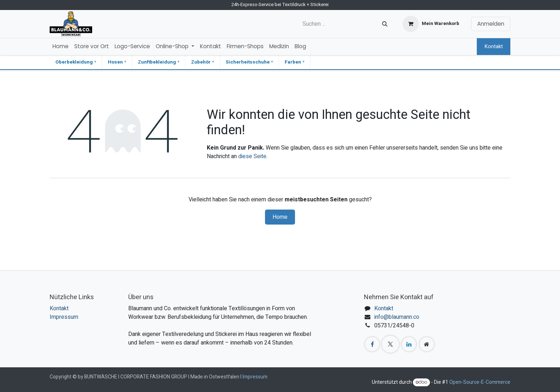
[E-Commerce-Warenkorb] (431, 24)
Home (280, 217)
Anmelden (491, 24)
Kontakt (494, 46)
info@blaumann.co (397, 317)
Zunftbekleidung (157, 62)
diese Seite (252, 156)
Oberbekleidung (74, 62)
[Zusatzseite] (427, 344)
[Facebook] (372, 344)
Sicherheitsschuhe (248, 62)
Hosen (115, 62)
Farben (293, 62)
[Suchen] (385, 24)
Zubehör (201, 62)
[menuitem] (61, 47)
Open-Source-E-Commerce (480, 382)
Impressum (64, 317)
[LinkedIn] (409, 344)
